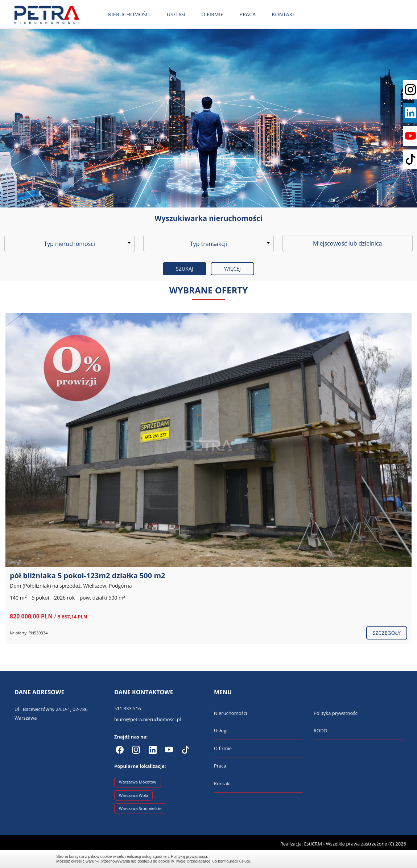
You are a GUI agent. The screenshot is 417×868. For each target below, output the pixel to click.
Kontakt (284, 14)
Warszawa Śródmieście (140, 808)
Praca (247, 14)
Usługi (176, 14)
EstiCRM (313, 844)
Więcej (232, 269)
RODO (321, 731)
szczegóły (387, 633)
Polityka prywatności (336, 713)
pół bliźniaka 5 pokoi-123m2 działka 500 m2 (88, 575)
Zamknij (357, 859)
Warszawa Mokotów (138, 782)
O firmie (212, 14)
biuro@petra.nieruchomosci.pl (148, 719)
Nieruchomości (129, 14)
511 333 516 (128, 708)
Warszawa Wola (133, 795)
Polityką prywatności (189, 856)
